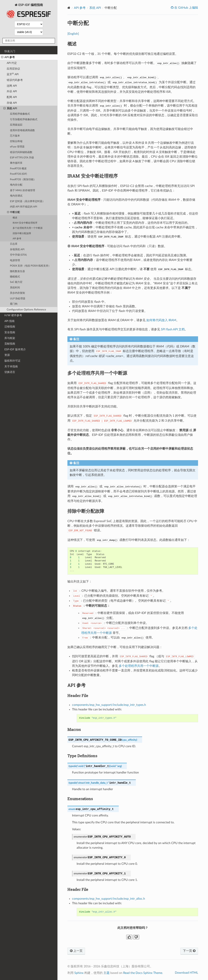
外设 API (12, 91)
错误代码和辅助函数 (21, 152)
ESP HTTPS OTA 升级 (22, 158)
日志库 (14, 244)
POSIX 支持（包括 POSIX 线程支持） (30, 266)
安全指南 (10, 332)
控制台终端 (16, 141)
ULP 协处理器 (18, 299)
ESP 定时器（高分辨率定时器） (27, 201)
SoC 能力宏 (16, 282)
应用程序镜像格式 (20, 114)
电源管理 (15, 260)
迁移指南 (10, 327)
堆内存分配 (16, 185)
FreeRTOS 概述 (18, 169)
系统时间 (15, 288)
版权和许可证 (12, 361)
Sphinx (79, 973)
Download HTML (186, 973)
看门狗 (14, 304)
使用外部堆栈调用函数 (22, 130)
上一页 (76, 951)
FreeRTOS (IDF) (18, 174)
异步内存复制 (17, 293)
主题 (106, 973)
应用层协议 (13, 69)
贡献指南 (10, 344)
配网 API (12, 97)
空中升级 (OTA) (18, 255)
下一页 (189, 951)
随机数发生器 (17, 271)
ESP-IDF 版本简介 (15, 349)
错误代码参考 (15, 80)
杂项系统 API (17, 250)
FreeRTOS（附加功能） (23, 180)
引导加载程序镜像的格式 (24, 120)
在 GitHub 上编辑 (186, 8)
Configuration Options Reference (26, 310)
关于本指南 (11, 367)
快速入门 (10, 51)
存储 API (12, 103)
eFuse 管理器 (17, 147)
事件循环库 (16, 163)
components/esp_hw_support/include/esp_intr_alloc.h (109, 899)
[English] (73, 34)
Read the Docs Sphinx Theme (143, 973)
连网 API (12, 86)
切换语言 (10, 372)
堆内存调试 (16, 196)
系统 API (10, 109)
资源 (7, 355)
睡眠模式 (15, 277)
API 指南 (9, 321)
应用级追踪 (16, 125)
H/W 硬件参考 (13, 315)
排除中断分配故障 (22, 233)
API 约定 (12, 63)
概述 (15, 218)
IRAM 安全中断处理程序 (25, 223)
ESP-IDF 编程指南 (29, 11)
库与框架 (10, 338)
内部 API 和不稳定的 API (24, 207)
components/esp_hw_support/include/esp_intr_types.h (109, 705)
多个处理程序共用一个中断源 (28, 228)
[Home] (69, 8)
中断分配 (14, 212)
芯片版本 (15, 136)
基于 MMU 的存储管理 (23, 190)
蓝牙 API (13, 74)
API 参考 (8, 57)
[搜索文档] (29, 41)
